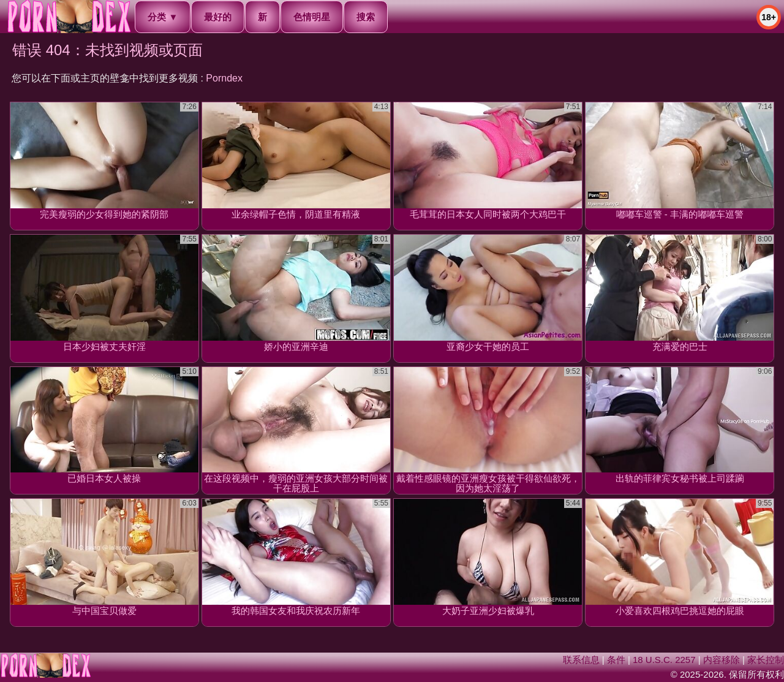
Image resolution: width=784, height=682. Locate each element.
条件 (616, 660)
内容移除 (722, 660)
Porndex (224, 78)
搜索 (366, 17)
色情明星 (312, 17)
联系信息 (581, 660)
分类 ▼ (163, 17)
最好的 (218, 17)
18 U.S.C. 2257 (664, 660)
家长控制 (766, 660)
